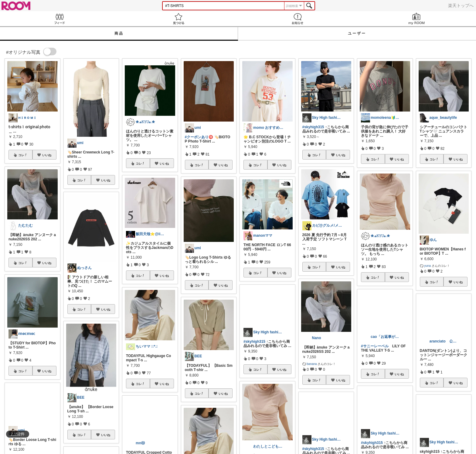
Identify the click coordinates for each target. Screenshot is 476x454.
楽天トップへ (461, 5)
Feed (59, 19)
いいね (47, 155)
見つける (178, 19)
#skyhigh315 (313, 127)
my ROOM (416, 19)
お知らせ (297, 19)
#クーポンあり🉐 (199, 137)
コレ (23, 155)
